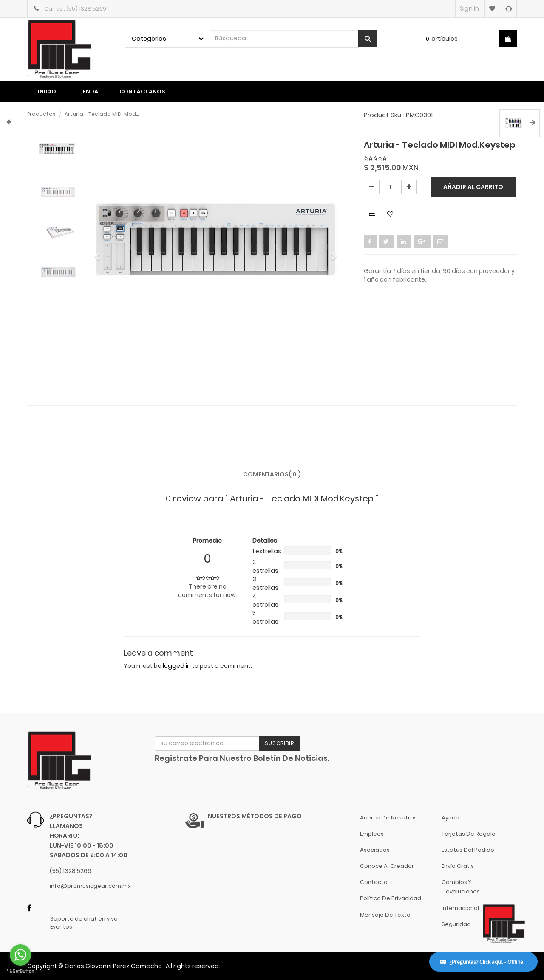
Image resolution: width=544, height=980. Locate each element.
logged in (177, 666)
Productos (41, 114)
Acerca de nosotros (388, 818)
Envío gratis (458, 866)
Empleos (372, 834)
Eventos (61, 927)
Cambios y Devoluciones (461, 887)
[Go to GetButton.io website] (20, 971)
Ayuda (450, 818)
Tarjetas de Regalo (469, 834)
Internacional (460, 908)
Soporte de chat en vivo (84, 919)
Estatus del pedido (468, 850)
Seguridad (456, 924)
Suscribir (279, 743)
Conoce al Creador (387, 866)
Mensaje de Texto (385, 915)
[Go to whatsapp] (20, 955)
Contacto (374, 882)
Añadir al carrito (473, 187)
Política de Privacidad (391, 898)
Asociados (375, 850)
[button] (100, 253)
